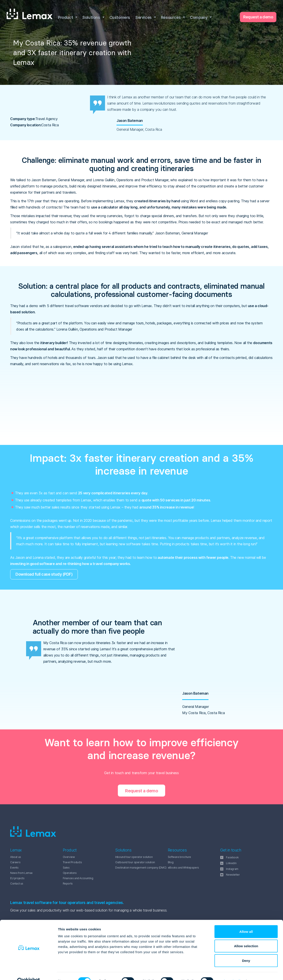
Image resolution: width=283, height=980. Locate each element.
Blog (171, 862)
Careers (15, 862)
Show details (232, 971)
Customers (120, 17)
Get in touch (231, 850)
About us (16, 857)
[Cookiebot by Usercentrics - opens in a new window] (29, 971)
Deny (246, 951)
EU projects (17, 878)
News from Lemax (21, 873)
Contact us (17, 884)
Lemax (30, 14)
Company (199, 17)
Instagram (232, 869)
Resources (171, 17)
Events (14, 868)
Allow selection (246, 936)
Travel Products (72, 862)
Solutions (91, 17)
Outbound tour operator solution (135, 862)
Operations (70, 873)
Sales (66, 868)
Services (143, 17)
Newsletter (233, 875)
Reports (68, 884)
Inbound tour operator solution (134, 857)
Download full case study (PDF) (44, 574)
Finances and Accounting (78, 878)
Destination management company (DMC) (141, 868)
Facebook (232, 857)
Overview (69, 857)
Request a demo (258, 17)
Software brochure (179, 857)
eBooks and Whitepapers (183, 868)
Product (65, 17)
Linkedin (231, 863)
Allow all (246, 922)
